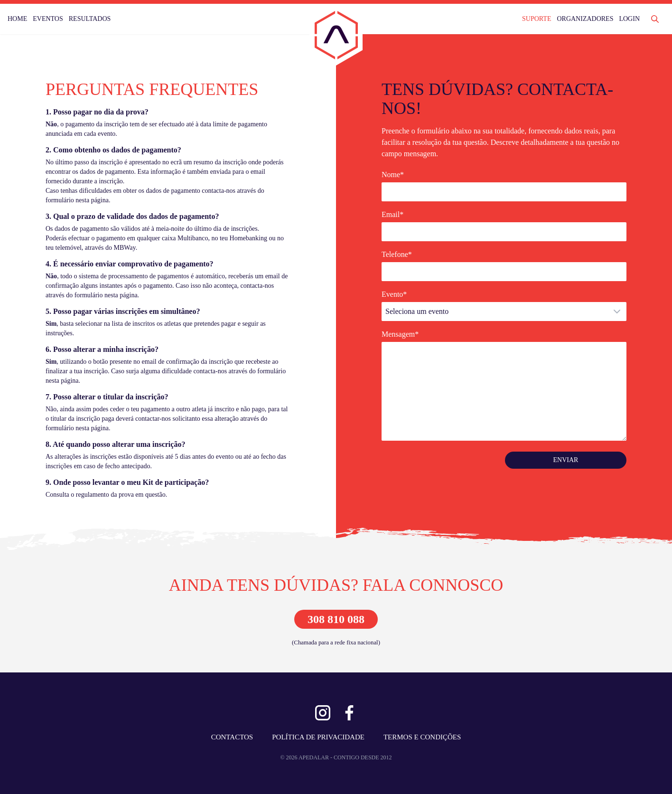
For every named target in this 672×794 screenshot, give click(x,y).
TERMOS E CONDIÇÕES (422, 737)
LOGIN (629, 19)
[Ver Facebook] (349, 713)
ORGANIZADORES (585, 19)
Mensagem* (400, 334)
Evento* (394, 294)
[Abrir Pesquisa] (655, 19)
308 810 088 (336, 619)
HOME (17, 19)
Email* (392, 214)
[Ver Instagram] (323, 713)
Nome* (393, 175)
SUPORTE (537, 19)
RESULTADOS (90, 19)
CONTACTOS (232, 737)
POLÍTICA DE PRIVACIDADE (318, 737)
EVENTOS (48, 19)
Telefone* (397, 254)
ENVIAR (566, 460)
